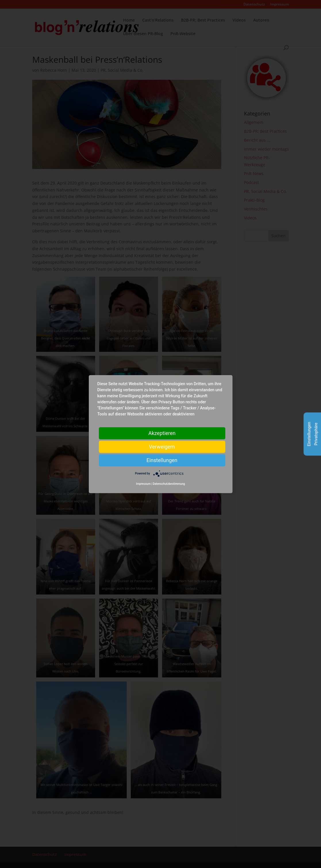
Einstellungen (162, 460)
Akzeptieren (162, 433)
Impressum (143, 484)
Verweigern (162, 446)
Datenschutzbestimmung (169, 484)
